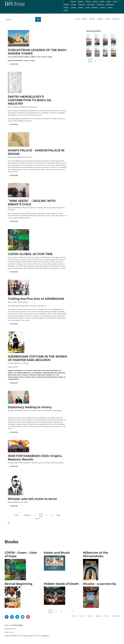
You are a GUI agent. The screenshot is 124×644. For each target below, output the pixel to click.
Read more (14, 64)
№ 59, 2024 (113, 36)
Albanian (95, 7)
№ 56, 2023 (105, 48)
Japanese (82, 4)
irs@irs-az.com (9, 632)
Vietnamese (110, 4)
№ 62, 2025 (88, 36)
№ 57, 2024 (96, 48)
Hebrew (81, 7)
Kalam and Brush (57, 553)
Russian (73, 1)
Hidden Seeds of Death (61, 584)
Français (81, 1)
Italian (96, 1)
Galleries (100, 19)
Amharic (67, 7)
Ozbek (66, 10)
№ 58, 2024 (88, 48)
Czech (115, 1)
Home (78, 19)
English (66, 1)
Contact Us (116, 19)
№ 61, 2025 (96, 36)
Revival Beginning (19, 584)
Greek (88, 7)
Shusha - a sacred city (100, 584)
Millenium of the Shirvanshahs (96, 554)
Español (67, 4)
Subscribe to (9, 523)
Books (108, 19)
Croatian (103, 7)
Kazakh (74, 7)
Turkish (102, 1)
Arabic (109, 1)
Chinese (74, 4)
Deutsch (88, 1)
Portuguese (91, 4)
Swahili (110, 7)
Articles (84, 19)
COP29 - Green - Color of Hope (21, 554)
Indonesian (101, 4)
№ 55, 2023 (113, 48)
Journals (92, 19)
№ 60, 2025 (105, 36)
